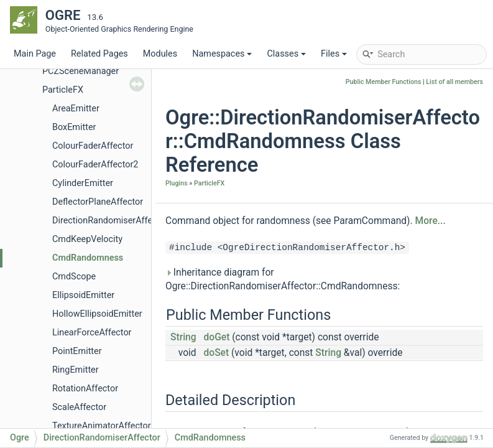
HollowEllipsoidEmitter (97, 314)
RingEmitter (76, 370)
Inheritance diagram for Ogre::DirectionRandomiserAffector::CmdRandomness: (283, 279)
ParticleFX (63, 90)
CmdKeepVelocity (87, 239)
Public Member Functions (384, 82)
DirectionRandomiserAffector (110, 221)
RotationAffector (85, 389)
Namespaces (222, 54)
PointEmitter (77, 351)
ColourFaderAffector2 (95, 165)
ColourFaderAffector (93, 146)
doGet (217, 337)
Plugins (177, 183)
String (183, 337)
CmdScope (74, 277)
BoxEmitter (74, 127)
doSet (217, 353)
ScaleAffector (79, 407)
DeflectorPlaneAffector (98, 202)
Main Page (35, 54)
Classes (286, 54)
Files (334, 54)
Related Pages (99, 54)
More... (431, 221)
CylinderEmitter (83, 183)
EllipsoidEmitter (83, 295)
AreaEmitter (76, 109)
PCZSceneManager (81, 71)
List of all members (454, 82)
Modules (160, 54)
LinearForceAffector (92, 333)
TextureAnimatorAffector (102, 426)
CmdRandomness (88, 258)
